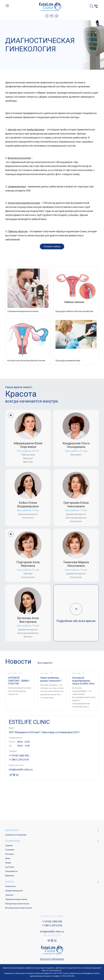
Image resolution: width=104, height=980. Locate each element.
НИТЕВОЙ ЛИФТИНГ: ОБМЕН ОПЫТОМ (19, 681)
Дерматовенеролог (14, 891)
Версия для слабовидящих (52, 959)
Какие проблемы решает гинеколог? (51, 679)
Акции (8, 863)
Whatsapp (56, 16)
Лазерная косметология (16, 899)
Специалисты (11, 871)
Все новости (45, 663)
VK (52, 16)
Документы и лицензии (16, 835)
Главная (9, 846)
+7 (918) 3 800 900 (19, 756)
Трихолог (9, 895)
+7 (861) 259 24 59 (19, 760)
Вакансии (10, 876)
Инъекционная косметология (18, 908)
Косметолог (11, 886)
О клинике (10, 850)
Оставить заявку (52, 246)
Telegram (47, 16)
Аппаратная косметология (17, 904)
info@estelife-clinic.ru (21, 770)
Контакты (10, 854)
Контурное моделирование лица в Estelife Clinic (83, 681)
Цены (8, 858)
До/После (10, 867)
